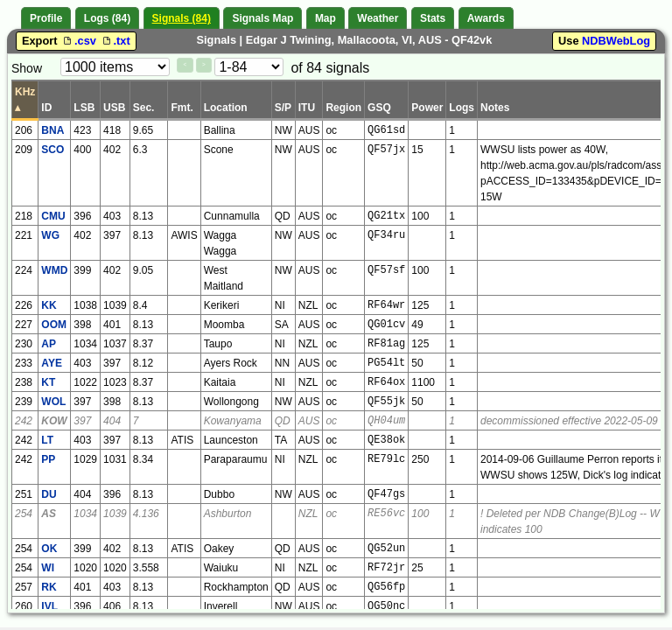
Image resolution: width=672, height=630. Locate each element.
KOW (54, 421)
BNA (52, 130)
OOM (54, 325)
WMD (54, 270)
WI (48, 568)
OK (49, 549)
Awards (486, 18)
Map (325, 18)
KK (49, 305)
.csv (80, 41)
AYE (52, 363)
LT (47, 440)
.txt (115, 41)
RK (49, 587)
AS (49, 514)
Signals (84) (182, 18)
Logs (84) (107, 18)
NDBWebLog (616, 41)
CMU (53, 216)
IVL (49, 606)
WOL (53, 402)
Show (27, 68)
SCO (52, 150)
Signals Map (262, 18)
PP (48, 459)
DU (49, 494)
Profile (46, 18)
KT (48, 382)
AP (49, 344)
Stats (433, 18)
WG (50, 235)
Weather (378, 18)
